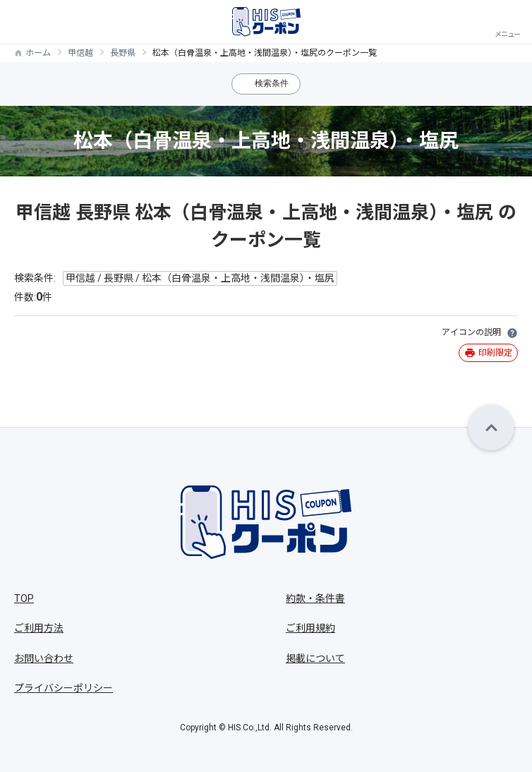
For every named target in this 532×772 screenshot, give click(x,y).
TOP (24, 598)
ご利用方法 (39, 628)
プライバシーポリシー (64, 688)
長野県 (123, 53)
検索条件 (272, 83)
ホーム (38, 53)
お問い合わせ (44, 658)
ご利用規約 (310, 628)
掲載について (315, 658)
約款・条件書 (315, 598)
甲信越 (80, 53)
